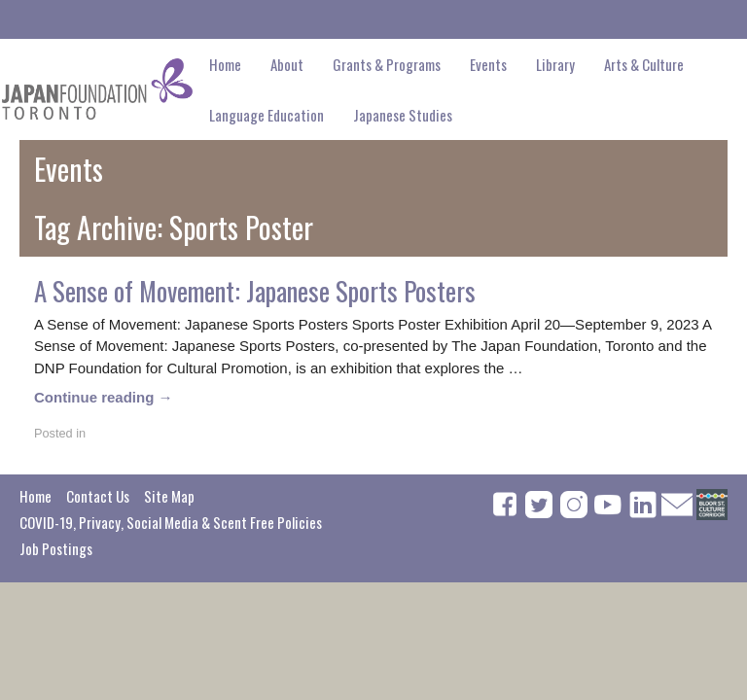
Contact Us (98, 496)
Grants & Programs (387, 64)
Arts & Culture (644, 64)
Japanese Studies (403, 115)
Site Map (169, 496)
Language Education (267, 115)
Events (488, 64)
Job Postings (56, 548)
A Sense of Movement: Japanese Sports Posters (255, 291)
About (287, 64)
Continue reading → (104, 397)
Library (555, 64)
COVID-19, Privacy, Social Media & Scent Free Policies (171, 522)
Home (225, 64)
